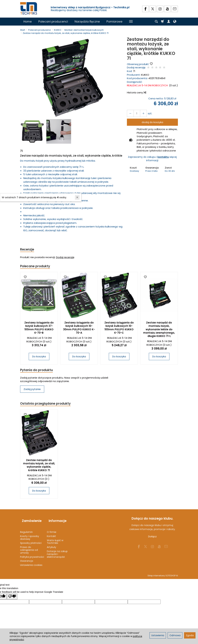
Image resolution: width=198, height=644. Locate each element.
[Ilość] (136, 113)
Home (28, 22)
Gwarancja (27, 558)
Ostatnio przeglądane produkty (48, 405)
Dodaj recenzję (65, 258)
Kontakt (51, 534)
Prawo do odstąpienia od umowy (29, 547)
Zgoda (190, 635)
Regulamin (26, 529)
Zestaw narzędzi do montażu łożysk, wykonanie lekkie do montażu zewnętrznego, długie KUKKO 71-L (159, 330)
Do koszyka (39, 357)
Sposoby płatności (31, 540)
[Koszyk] (162, 22)
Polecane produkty (37, 267)
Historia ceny (136, 92)
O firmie (52, 529)
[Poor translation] (12, 594)
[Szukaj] (156, 22)
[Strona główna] (29, 8)
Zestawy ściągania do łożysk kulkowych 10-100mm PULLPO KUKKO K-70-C (119, 329)
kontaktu (163, 157)
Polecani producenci (53, 22)
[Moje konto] (169, 22)
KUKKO (145, 75)
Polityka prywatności (32, 554)
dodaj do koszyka (152, 122)
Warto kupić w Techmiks (55, 539)
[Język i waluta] (175, 22)
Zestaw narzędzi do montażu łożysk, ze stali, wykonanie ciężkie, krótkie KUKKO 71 (39, 467)
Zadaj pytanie (32, 391)
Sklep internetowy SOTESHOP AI (163, 573)
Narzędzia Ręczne (87, 22)
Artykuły (51, 544)
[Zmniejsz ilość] (142, 113)
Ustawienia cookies (31, 562)
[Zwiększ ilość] (130, 113)
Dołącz (152, 538)
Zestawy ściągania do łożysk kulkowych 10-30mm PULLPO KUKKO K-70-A (79, 329)
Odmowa (175, 635)
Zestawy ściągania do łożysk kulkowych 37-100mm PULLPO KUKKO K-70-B (39, 329)
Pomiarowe (114, 22)
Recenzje (28, 250)
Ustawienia (158, 635)
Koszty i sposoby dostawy (30, 535)
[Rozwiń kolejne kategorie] (131, 22)
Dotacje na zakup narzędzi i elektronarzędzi (57, 551)
